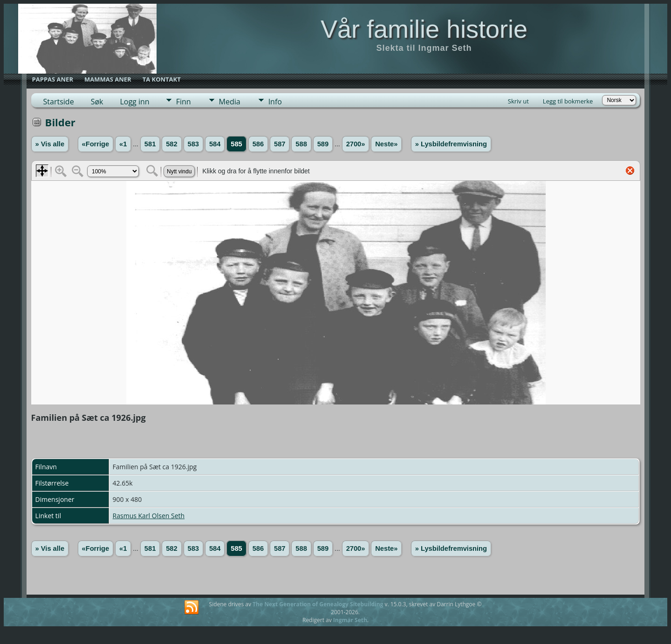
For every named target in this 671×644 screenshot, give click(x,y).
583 (193, 144)
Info (275, 102)
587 (280, 144)
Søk (97, 102)
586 (258, 144)
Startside (59, 102)
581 (150, 144)
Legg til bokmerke (568, 101)
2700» (356, 144)
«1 (123, 144)
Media (230, 102)
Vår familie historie (424, 29)
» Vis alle (50, 144)
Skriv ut (518, 101)
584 (215, 144)
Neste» (386, 144)
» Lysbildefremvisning (451, 144)
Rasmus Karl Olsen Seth (149, 516)
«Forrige (96, 144)
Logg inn (134, 102)
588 (301, 144)
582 (171, 144)
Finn (184, 102)
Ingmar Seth (350, 620)
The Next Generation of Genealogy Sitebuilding (318, 604)
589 (323, 144)
